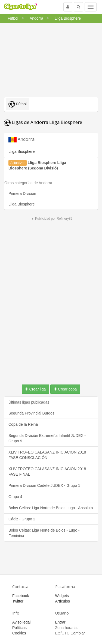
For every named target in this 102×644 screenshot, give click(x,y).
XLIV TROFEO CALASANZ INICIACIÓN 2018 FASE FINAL (47, 472)
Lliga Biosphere (22, 204)
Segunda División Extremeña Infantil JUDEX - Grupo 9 (47, 438)
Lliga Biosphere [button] (22, 151)
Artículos (63, 601)
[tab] (51, 139)
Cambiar (78, 633)
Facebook (21, 596)
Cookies (19, 633)
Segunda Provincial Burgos (31, 413)
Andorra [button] (21, 139)
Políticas (19, 628)
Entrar (60, 622)
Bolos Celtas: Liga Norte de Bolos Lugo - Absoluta (51, 508)
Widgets (62, 596)
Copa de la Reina (23, 424)
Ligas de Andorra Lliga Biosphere (43, 122)
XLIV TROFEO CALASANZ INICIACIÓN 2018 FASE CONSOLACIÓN (47, 455)
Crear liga (36, 389)
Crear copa (65, 389)
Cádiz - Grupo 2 (22, 519)
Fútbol (18, 104)
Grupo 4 (15, 497)
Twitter (18, 601)
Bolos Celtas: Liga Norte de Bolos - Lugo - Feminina (44, 533)
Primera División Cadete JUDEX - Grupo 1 (44, 485)
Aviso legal (21, 622)
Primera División (22, 193)
